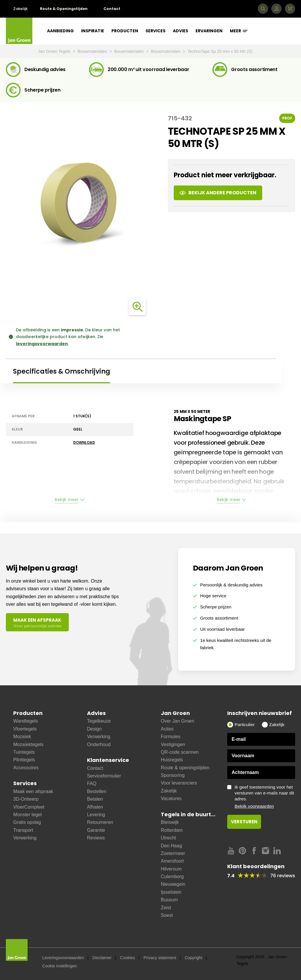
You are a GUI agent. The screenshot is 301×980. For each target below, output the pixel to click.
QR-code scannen (180, 752)
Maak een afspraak (33, 791)
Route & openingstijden (185, 768)
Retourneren (100, 822)
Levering (96, 815)
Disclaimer (102, 958)
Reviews (96, 838)
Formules (171, 737)
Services (155, 31)
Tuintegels (24, 752)
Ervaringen (209, 31)
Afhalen (95, 807)
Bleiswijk (170, 822)
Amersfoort (172, 861)
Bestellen (97, 791)
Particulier (245, 725)
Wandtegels (26, 721)
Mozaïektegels (28, 744)
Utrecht (168, 838)
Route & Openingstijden (64, 9)
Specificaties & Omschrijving (62, 371)
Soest (167, 915)
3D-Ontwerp (26, 799)
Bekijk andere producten (218, 193)
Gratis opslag (27, 822)
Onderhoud (99, 744)
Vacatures (171, 798)
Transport (23, 830)
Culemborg (172, 877)
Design (94, 729)
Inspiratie (93, 31)
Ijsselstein (171, 892)
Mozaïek (22, 737)
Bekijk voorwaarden (254, 806)
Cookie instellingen (60, 966)
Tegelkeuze (99, 721)
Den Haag (171, 846)
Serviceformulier (104, 776)
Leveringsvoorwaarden (63, 958)
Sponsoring (173, 775)
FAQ (92, 784)
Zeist (166, 908)
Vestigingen (173, 744)
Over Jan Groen (178, 721)
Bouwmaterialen (93, 51)
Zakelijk (20, 9)
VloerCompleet (29, 807)
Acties (167, 729)
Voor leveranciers (179, 783)
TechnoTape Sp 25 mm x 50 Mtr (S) (220, 51)
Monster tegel (27, 815)
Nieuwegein (173, 884)
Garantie (96, 830)
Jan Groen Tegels (55, 51)
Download (84, 442)
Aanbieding (60, 31)
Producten (125, 31)
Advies (180, 31)
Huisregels (172, 760)
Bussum (169, 900)
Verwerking (25, 838)
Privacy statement (160, 958)
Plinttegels (24, 760)
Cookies (128, 958)
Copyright (193, 958)
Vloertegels (25, 729)
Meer (239, 31)
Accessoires (26, 768)
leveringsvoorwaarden (42, 344)
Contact (112, 9)
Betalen (95, 799)
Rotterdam (172, 830)
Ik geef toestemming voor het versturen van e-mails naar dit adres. (265, 797)
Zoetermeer (173, 853)
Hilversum (171, 869)
